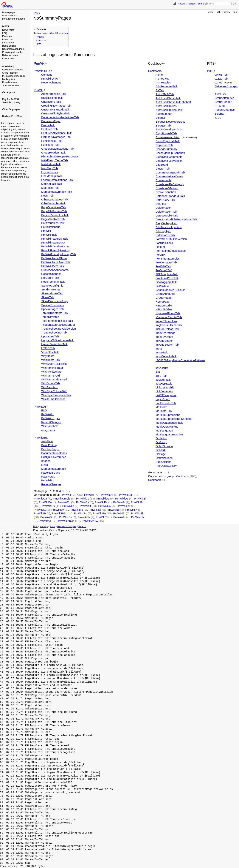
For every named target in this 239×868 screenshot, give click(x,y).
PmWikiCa (40, 498)
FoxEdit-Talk (163, 266)
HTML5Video (164, 309)
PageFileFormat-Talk (54, 211)
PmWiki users (10, 82)
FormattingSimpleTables (171, 251)
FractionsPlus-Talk (167, 278)
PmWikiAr (40, 407)
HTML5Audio (164, 305)
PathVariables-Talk (53, 223)
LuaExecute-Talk (166, 403)
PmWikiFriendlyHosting (56, 246)
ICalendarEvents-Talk (169, 317)
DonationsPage (51, 121)
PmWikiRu (99, 513)
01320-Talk (221, 79)
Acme (159, 75)
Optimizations (164, 458)
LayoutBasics (50, 172)
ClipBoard (162, 165)
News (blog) (9, 30)
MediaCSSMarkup (167, 427)
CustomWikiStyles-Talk (56, 113)
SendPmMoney (51, 289)
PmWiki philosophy (13, 52)
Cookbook (41, 41)
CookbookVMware (167, 188)
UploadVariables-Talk (54, 344)
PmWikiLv (58, 510)
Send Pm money (11, 102)
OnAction (161, 438)
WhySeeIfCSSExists (54, 364)
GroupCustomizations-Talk (58, 149)
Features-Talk (50, 129)
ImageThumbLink (166, 321)
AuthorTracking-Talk (54, 94)
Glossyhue (162, 286)
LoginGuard (163, 399)
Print (235, 12)
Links (45, 465)
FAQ (5, 33)
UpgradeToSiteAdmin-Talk (57, 340)
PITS (39, 44)
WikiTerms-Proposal (54, 399)
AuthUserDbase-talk (168, 98)
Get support (9, 92)
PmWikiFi (119, 502)
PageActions (163, 462)
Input (159, 348)
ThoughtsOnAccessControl (58, 325)
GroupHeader (164, 298)
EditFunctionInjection (169, 227)
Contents (41, 29)
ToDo (218, 117)
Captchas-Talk (164, 145)
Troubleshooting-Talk (54, 332)
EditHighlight (163, 231)
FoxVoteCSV (164, 270)
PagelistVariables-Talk (55, 215)
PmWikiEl (140, 498)
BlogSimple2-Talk (166, 133)
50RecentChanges (226, 86)
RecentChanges (51, 82)
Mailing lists (8, 79)
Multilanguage (164, 430)
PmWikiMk (76, 510)
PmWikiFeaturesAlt (53, 242)
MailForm (161, 407)
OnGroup (161, 442)
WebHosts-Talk (51, 360)
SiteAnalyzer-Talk (52, 293)
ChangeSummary (166, 149)
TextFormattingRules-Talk (57, 321)
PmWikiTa (84, 517)
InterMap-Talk (50, 168)
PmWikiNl (95, 510)
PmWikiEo (64, 502)
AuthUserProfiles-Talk (169, 110)
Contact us (8, 58)
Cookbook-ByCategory (170, 184)
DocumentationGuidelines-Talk (60, 117)
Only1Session (164, 446)
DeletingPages (50, 449)
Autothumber (164, 114)
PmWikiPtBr (59, 513)
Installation (8, 43)
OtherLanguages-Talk (55, 199)
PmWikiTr (119, 517)
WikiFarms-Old (51, 375)
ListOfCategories (166, 395)
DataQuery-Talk (165, 200)
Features (7, 36)
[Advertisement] (16, 137)
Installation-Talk (51, 164)
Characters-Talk (51, 102)
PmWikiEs (83, 502)
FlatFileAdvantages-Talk (56, 137)
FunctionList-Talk (52, 141)
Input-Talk (162, 352)
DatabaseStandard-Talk (170, 196)
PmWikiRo (80, 513)
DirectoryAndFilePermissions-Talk (176, 219)
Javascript (162, 368)
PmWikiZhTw (90, 521)
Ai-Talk (160, 90)
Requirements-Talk (53, 282)
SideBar (219, 114)
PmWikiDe (122, 498)
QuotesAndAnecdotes (55, 270)
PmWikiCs (83, 498)
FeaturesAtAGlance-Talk (56, 133)
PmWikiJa (104, 506)
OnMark (160, 450)
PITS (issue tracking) (14, 76)
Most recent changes (14, 19)
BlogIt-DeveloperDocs (169, 129)
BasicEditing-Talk (52, 98)
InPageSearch (164, 341)
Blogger (160, 118)
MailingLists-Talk (52, 184)
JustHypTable (164, 384)
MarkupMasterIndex (54, 469)
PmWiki (6, 26)
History (226, 12)
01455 (218, 82)
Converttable (163, 180)
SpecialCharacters (53, 305)
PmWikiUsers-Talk (53, 266)
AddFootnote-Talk (167, 86)
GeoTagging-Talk (166, 282)
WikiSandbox (49, 387)
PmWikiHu (48, 506)
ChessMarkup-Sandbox (170, 153)
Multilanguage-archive (169, 434)
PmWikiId (68, 506)
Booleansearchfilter (167, 137)
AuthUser (47, 441)
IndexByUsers (164, 337)
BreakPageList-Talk (168, 141)
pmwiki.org (8, 66)
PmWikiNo (113, 510)
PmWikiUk (138, 517)
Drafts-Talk (48, 125)
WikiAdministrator (52, 368)
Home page (8, 12)
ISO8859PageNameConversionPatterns (180, 360)
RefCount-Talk (50, 278)
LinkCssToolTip (165, 387)
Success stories (11, 85)
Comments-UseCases (169, 176)
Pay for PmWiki (11, 99)
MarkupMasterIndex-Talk (57, 192)
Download (8, 39)
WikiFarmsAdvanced (54, 379)
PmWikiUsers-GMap (54, 258)
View (211, 12)
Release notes (10, 55)
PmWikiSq (47, 517)
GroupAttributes (165, 294)
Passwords (48, 476)
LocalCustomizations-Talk (57, 180)
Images (46, 461)
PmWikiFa (101, 502)
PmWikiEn (45, 502)
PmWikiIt (85, 506)
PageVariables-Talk (53, 219)
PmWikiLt (40, 510)
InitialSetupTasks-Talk (55, 160)
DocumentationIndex (54, 453)
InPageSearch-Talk (167, 345)
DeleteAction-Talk (166, 212)
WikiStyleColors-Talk (54, 391)
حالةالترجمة (48, 430)
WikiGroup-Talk (51, 383)
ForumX (160, 255)
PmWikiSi (119, 513)
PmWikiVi (45, 521)
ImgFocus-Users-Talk (169, 325)
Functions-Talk (50, 145)
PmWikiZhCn (66, 521)
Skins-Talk (48, 297)
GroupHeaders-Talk (53, 152)
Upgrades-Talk (50, 336)
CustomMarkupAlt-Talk (55, 109)
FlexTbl (160, 247)
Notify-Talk (48, 196)
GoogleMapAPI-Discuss (170, 290)
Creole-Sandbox (166, 192)
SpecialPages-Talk (53, 309)
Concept (46, 75)
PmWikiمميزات (51, 418)
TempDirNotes (50, 317)
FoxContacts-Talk (166, 262)
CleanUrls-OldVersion (169, 161)
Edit (218, 12)
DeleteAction (163, 208)
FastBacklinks (164, 243)
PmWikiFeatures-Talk (55, 239)
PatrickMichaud (51, 227)
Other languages (11, 109)
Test (36, 13)
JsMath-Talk (163, 380)
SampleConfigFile (52, 286)
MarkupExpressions (168, 415)
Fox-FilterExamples (168, 258)
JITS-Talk (161, 376)
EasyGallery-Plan (166, 223)
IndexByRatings (165, 333)
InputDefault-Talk (166, 356)
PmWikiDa (103, 498)
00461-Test (221, 75)
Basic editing (9, 46)
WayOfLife (48, 356)
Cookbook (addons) (13, 70)
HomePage (163, 302)
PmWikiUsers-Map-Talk (56, 262)
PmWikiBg (40, 438)
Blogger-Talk (163, 125)
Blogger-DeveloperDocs (170, 122)
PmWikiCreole (62, 498)
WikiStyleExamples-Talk (56, 395)
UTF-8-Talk (48, 348)
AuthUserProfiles (166, 106)
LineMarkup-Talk (52, 176)
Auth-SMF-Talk (165, 94)
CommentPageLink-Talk (170, 172)
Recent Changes (187, 4)
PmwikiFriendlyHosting (55, 250)
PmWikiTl (102, 517)
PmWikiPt (40, 513)
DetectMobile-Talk (167, 215)
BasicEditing (49, 445)
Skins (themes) (10, 73)
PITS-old (220, 106)
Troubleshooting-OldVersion (59, 329)
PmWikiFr (137, 502)
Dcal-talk (161, 204)
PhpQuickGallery (166, 466)
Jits (158, 372)
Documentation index (14, 49)
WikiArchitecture (51, 372)
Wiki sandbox (9, 16)
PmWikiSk (137, 513)
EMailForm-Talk (165, 235)
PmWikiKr (124, 506)
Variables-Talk (50, 352)
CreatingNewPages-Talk (56, 106)
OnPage (161, 454)
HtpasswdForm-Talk (168, 313)
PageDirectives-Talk (54, 207)
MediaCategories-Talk (169, 423)
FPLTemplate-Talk (167, 274)
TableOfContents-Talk (55, 313)
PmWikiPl (131, 510)
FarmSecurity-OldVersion (171, 239)
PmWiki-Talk (49, 235)
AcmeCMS (162, 79)
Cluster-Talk (163, 169)
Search (201, 4)
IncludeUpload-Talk (167, 329)
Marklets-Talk (164, 411)
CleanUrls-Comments (169, 157)
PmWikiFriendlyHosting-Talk (59, 254)
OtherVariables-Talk (53, 203)
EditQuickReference (54, 457)
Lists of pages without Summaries (51, 33)
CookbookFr (156, 480)
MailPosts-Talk (50, 188)
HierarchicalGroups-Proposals (60, 156)
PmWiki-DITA (42, 71)
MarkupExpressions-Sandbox (174, 419)
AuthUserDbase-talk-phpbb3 (173, 102)
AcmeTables (163, 82)
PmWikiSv (65, 517)
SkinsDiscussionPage (55, 301)
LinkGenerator (164, 391)
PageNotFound (51, 473)
